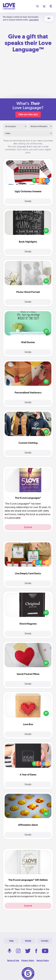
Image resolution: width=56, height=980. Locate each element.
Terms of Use (13, 960)
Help (11, 941)
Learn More (34, 20)
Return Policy (43, 960)
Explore (28, 527)
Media (28, 941)
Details (28, 201)
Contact (45, 941)
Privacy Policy (28, 960)
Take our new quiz (28, 114)
